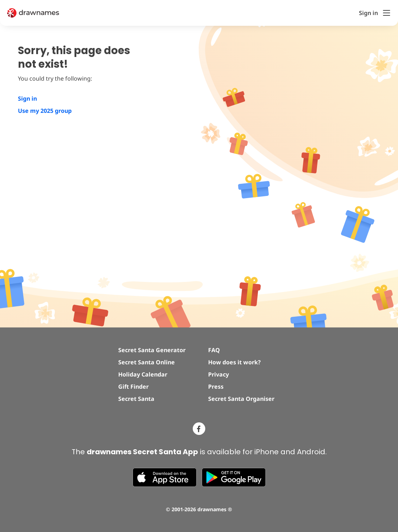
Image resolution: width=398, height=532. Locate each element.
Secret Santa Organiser (241, 399)
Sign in (27, 99)
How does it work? (234, 362)
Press (216, 387)
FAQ (214, 350)
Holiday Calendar (143, 374)
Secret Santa (136, 399)
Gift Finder (133, 387)
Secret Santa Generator (152, 350)
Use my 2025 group (45, 111)
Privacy (219, 374)
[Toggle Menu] (387, 13)
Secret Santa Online (147, 362)
